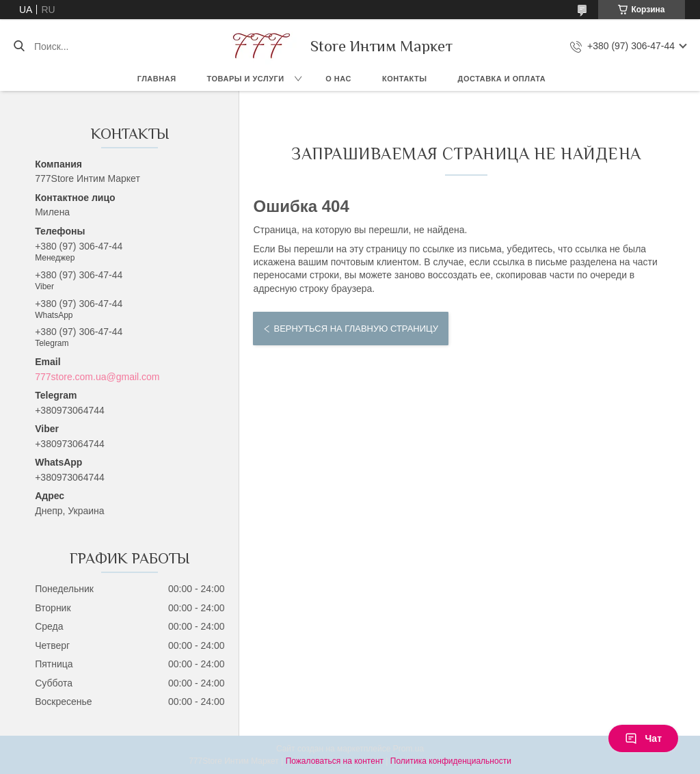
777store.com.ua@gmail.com (97, 377)
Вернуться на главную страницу (355, 329)
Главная (157, 79)
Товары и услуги (246, 79)
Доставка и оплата (502, 79)
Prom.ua (408, 749)
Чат (643, 738)
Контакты (405, 79)
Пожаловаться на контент (335, 761)
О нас (338, 79)
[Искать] (19, 46)
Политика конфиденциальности (451, 761)
